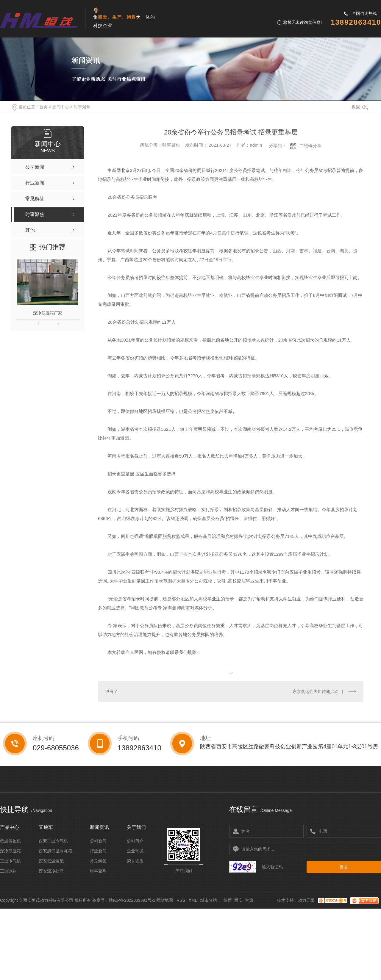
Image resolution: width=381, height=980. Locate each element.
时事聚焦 (82, 107)
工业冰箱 (8, 871)
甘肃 (249, 900)
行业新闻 (98, 851)
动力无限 (306, 900)
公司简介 (135, 841)
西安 (238, 900)
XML (193, 900)
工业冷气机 (10, 861)
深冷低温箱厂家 (48, 313)
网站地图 (165, 900)
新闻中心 (61, 107)
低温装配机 (10, 841)
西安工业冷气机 (53, 841)
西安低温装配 (51, 861)
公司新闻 (98, 841)
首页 (43, 107)
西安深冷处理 (51, 871)
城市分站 (209, 900)
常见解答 (98, 861)
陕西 (228, 900)
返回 (360, 107)
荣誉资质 (135, 861)
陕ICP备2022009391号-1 (132, 900)
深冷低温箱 (10, 851)
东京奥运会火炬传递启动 (316, 691)
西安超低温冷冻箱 (55, 851)
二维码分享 (310, 146)
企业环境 (135, 851)
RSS (181, 900)
